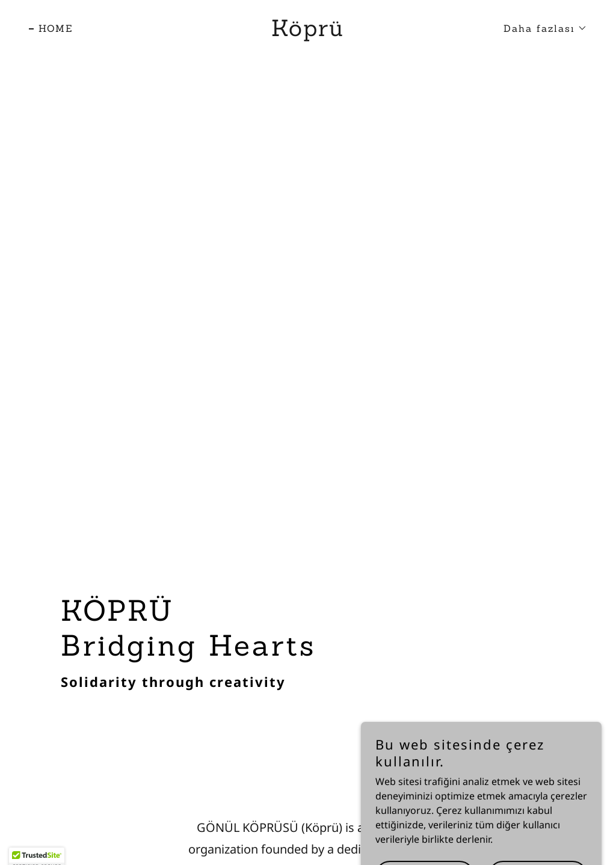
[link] (308, 32)
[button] (541, 28)
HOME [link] (56, 28)
